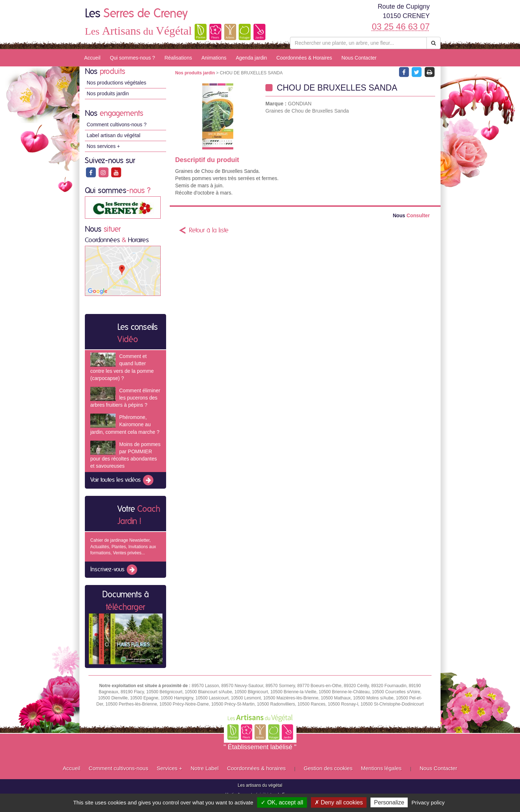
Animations (214, 58)
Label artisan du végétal (114, 135)
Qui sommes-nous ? (132, 58)
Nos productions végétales (116, 83)
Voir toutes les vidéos (122, 480)
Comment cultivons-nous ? (117, 125)
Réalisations (178, 58)
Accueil (92, 58)
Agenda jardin (251, 58)
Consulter (411, 216)
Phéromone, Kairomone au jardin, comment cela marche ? (125, 424)
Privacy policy (428, 802)
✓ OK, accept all (282, 802)
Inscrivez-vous (114, 570)
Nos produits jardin (108, 93)
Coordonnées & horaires (257, 768)
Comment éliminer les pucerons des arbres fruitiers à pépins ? (125, 398)
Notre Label (205, 768)
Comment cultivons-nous (119, 768)
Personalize (389, 802)
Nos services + (103, 146)
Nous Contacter (359, 58)
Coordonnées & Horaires (304, 58)
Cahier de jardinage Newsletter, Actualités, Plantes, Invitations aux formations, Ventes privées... (123, 546)
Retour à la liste (209, 231)
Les (136, 14)
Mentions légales (382, 768)
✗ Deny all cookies (339, 802)
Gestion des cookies (328, 768)
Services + (169, 768)
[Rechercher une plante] (358, 43)
